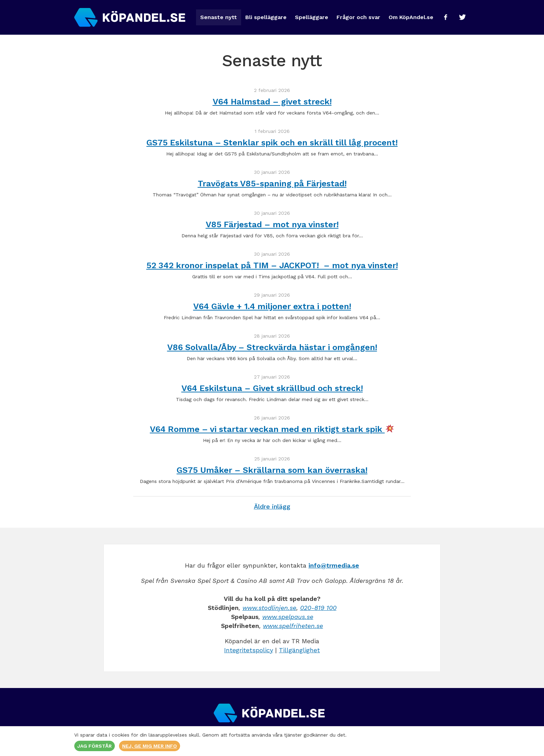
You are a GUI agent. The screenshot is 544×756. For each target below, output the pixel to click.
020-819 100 (318, 608)
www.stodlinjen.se (269, 608)
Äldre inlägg (272, 506)
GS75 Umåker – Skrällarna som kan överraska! (272, 470)
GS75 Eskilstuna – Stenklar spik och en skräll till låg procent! (272, 143)
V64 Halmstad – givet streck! (272, 102)
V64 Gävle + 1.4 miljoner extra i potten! (272, 306)
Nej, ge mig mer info (150, 746)
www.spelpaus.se (288, 617)
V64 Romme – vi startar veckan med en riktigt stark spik (272, 429)
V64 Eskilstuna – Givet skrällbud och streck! (272, 388)
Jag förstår (95, 746)
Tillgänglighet (299, 650)
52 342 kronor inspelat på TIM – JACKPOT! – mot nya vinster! (272, 265)
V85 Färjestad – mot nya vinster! (272, 224)
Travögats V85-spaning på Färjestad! (272, 184)
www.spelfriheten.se (293, 626)
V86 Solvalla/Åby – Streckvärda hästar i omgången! (272, 347)
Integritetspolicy (249, 650)
